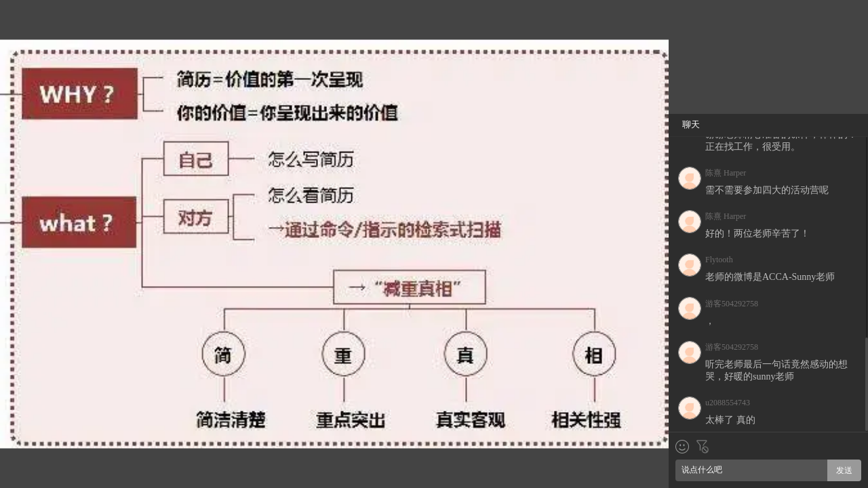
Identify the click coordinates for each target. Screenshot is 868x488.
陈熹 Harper (726, 173)
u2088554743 (728, 403)
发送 (844, 470)
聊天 (691, 124)
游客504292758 (732, 304)
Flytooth (719, 260)
